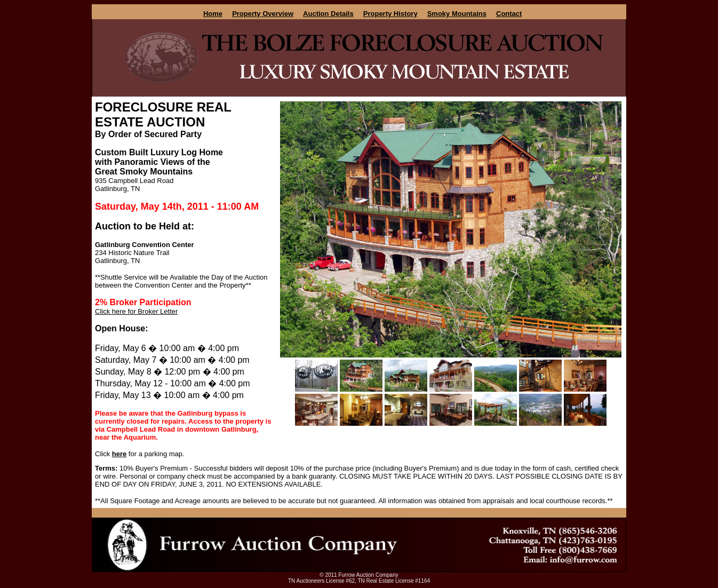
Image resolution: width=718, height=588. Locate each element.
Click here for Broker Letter (136, 311)
